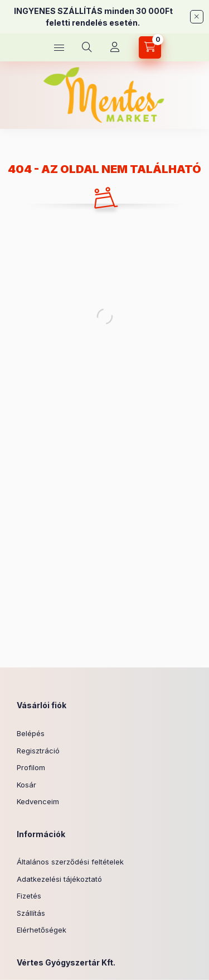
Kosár (26, 785)
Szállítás (31, 913)
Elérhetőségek (42, 930)
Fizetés (29, 896)
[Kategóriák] (59, 47)
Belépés (31, 733)
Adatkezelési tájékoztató (59, 879)
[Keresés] (87, 47)
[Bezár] (197, 17)
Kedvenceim (38, 801)
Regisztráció (38, 751)
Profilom (31, 767)
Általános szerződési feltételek (70, 862)
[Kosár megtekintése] (150, 47)
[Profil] (115, 47)
